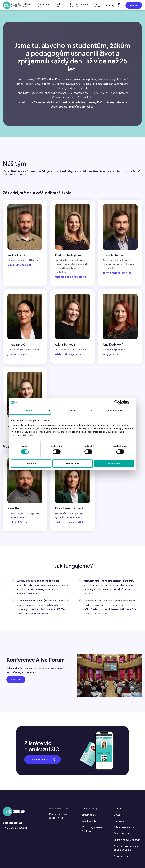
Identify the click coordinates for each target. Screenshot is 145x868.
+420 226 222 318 (15, 828)
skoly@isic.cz (12, 823)
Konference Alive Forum (127, 840)
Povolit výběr (72, 463)
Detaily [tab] (72, 411)
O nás (120, 5)
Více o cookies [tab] (115, 411)
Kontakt (134, 5)
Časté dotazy (121, 833)
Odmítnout (31, 463)
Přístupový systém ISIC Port (79, 5)
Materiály (110, 5)
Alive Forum (97, 5)
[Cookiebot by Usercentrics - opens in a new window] (116, 402)
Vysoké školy (58, 5)
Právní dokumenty (124, 827)
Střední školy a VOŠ (44, 5)
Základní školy (27, 5)
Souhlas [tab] (30, 411)
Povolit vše (114, 463)
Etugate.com (121, 856)
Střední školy (89, 815)
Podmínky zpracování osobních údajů (126, 848)
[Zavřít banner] (133, 402)
